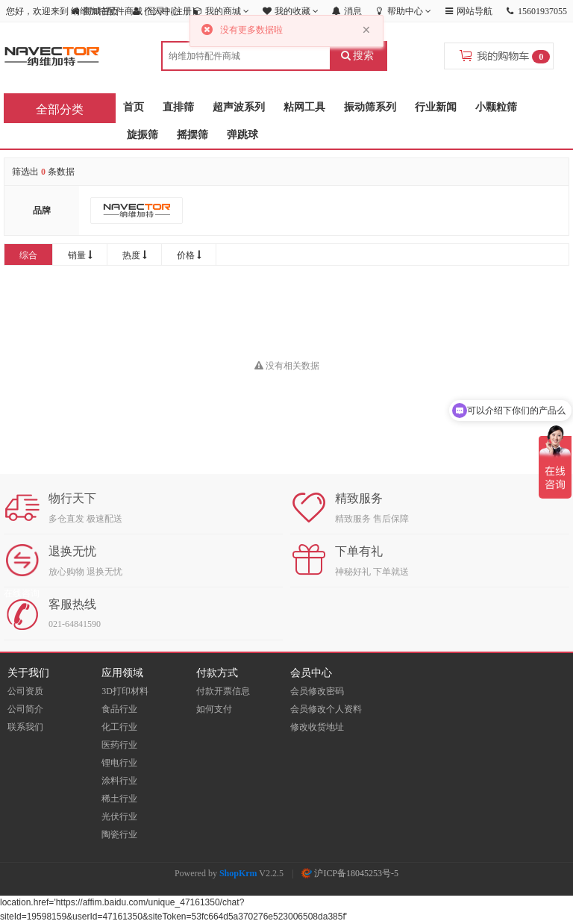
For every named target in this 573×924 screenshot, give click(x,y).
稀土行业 (119, 799)
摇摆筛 (192, 135)
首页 (134, 107)
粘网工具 (304, 107)
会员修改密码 (317, 691)
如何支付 (214, 709)
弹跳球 (242, 135)
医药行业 (119, 745)
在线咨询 (22, 593)
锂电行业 (119, 763)
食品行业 (119, 709)
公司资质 (25, 691)
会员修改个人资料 (326, 709)
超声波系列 (239, 107)
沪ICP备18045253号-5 (350, 873)
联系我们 (25, 727)
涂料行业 (119, 781)
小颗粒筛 (496, 107)
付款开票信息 (223, 691)
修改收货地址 (317, 727)
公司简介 (25, 709)
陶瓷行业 (119, 834)
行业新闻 (436, 107)
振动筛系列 (370, 107)
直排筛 (178, 107)
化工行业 (119, 727)
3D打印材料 (125, 691)
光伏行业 (119, 817)
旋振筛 (143, 135)
